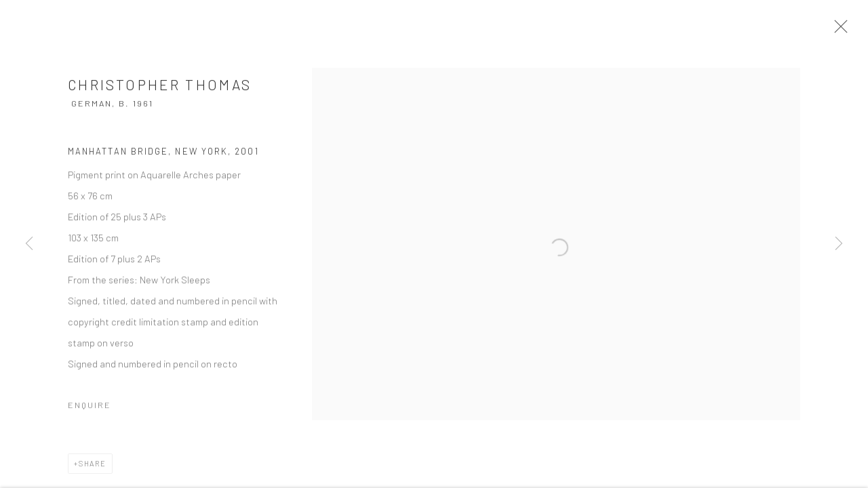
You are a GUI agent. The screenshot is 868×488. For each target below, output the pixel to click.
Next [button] (839, 244)
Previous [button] (29, 244)
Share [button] (93, 470)
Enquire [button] (90, 411)
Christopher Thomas (160, 91)
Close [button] (849, 30)
